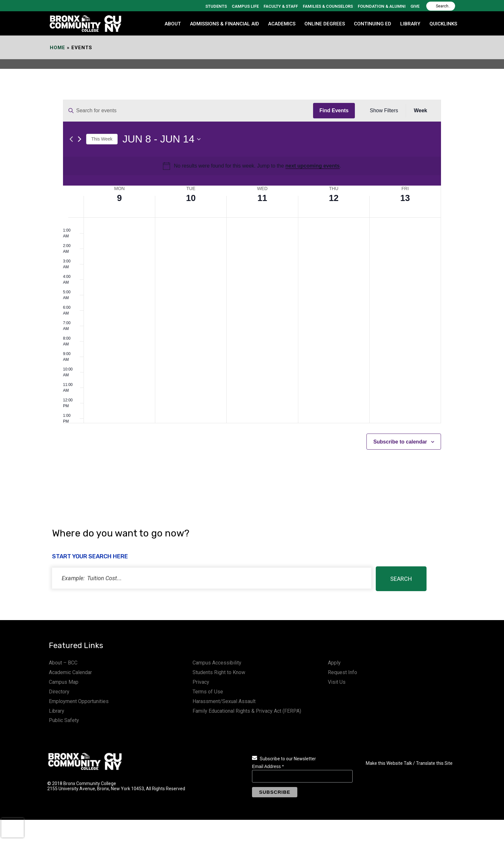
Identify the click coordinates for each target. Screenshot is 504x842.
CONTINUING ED (373, 24)
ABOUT (173, 24)
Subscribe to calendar (400, 442)
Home (58, 48)
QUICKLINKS (443, 24)
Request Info (342, 672)
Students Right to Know (219, 672)
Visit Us (337, 682)
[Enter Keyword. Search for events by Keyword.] (188, 111)
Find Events (334, 110)
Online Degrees (325, 24)
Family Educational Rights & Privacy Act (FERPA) (247, 711)
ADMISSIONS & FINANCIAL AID (225, 24)
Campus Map (64, 682)
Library (57, 711)
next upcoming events (313, 166)
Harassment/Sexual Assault (224, 701)
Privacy (201, 682)
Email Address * (268, 766)
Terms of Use (208, 692)
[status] (212, 578)
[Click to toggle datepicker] (162, 139)
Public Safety (64, 720)
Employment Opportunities (79, 701)
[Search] (441, 6)
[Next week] (80, 139)
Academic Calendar (70, 672)
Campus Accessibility (217, 663)
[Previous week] (71, 139)
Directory (59, 692)
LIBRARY (410, 24)
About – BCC (63, 663)
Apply (334, 663)
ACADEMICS (282, 24)
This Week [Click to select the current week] (102, 139)
